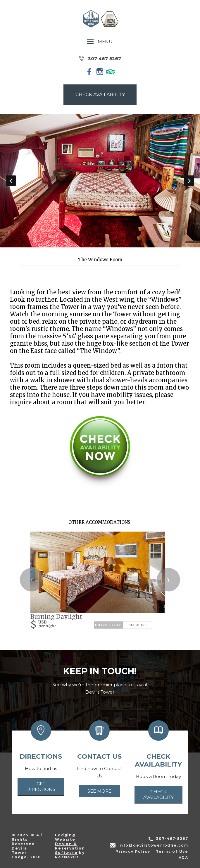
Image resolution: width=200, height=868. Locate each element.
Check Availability (158, 794)
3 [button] (100, 244)
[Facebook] (89, 72)
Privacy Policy (133, 851)
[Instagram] (100, 72)
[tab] (82, 244)
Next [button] (189, 181)
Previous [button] (11, 181)
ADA (183, 858)
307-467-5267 (105, 58)
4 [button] (109, 244)
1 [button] (82, 244)
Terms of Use (172, 851)
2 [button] (91, 244)
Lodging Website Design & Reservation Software (70, 844)
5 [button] (118, 244)
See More (138, 625)
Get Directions (41, 787)
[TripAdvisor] (111, 72)
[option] (100, 181)
